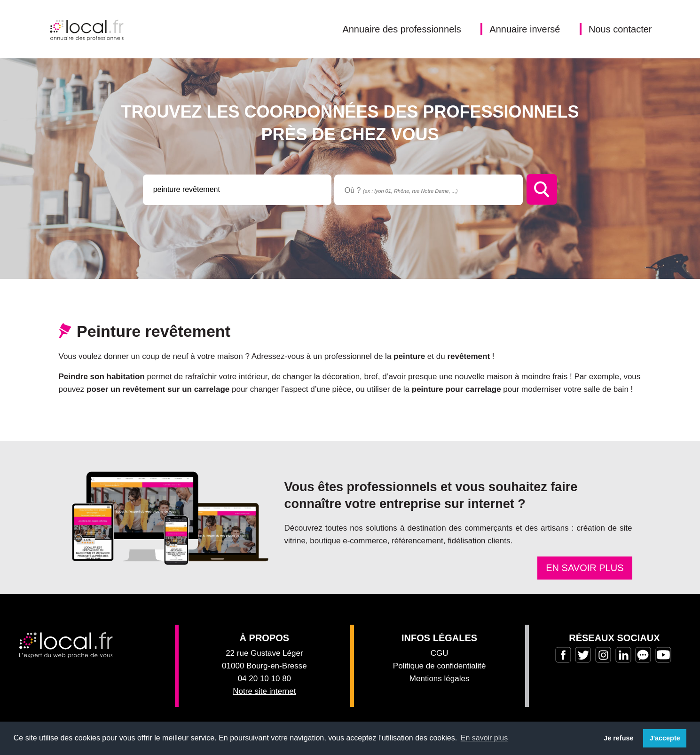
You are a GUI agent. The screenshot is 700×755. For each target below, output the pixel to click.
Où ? (401, 190)
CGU (440, 653)
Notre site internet (264, 691)
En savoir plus (585, 568)
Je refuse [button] (618, 738)
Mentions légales (440, 679)
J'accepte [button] (665, 738)
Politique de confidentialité (440, 666)
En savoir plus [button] (484, 738)
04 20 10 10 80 (264, 679)
